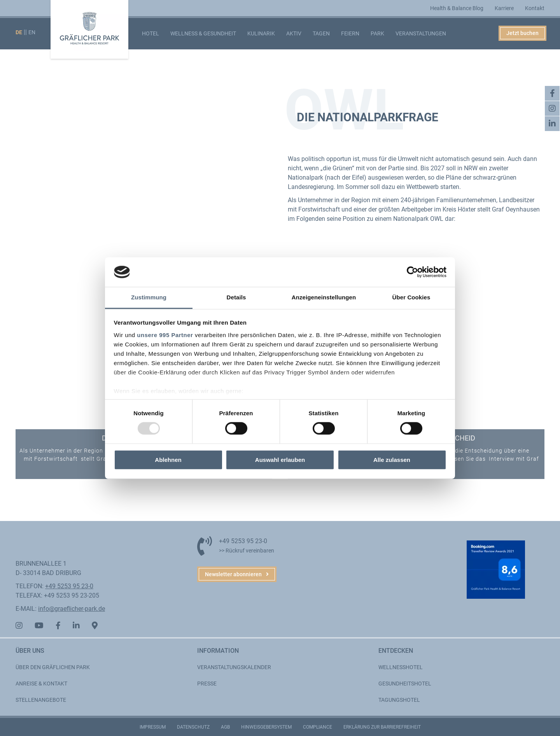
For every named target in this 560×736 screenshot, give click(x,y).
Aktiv (294, 33)
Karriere (504, 8)
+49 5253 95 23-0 (69, 586)
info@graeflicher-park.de (72, 609)
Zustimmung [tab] (149, 297)
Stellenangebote (41, 700)
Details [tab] (236, 297)
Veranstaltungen (421, 33)
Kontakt (535, 8)
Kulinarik (261, 33)
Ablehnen (168, 459)
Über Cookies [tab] (411, 297)
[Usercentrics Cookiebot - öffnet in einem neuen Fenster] (412, 272)
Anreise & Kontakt (41, 684)
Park (377, 33)
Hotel (150, 33)
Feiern (350, 33)
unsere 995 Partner (165, 335)
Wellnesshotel (401, 667)
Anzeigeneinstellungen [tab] (324, 297)
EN (32, 32)
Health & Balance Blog (457, 8)
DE (19, 32)
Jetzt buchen (522, 33)
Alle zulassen (392, 459)
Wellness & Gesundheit (203, 33)
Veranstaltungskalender (234, 667)
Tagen (321, 33)
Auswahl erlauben (280, 459)
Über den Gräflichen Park (53, 667)
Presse (207, 684)
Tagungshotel (399, 700)
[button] (237, 574)
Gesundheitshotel (405, 684)
